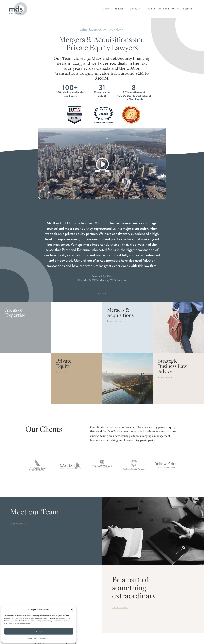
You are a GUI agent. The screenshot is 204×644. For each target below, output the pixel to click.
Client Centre (185, 9)
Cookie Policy (32, 638)
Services (120, 9)
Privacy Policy (43, 638)
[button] (72, 610)
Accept (39, 631)
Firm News (151, 9)
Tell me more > (120, 607)
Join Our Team (167, 9)
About (107, 9)
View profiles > (18, 523)
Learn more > (114, 321)
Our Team (135, 9)
